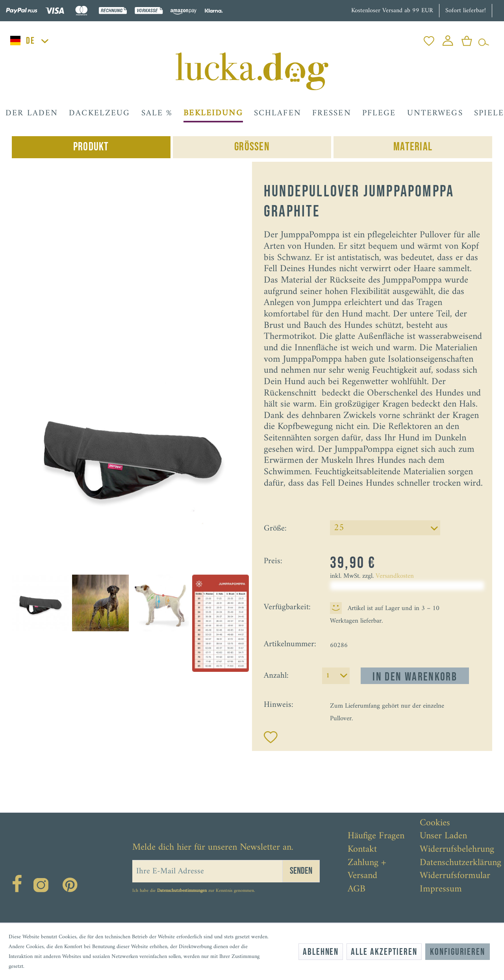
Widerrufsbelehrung (457, 850)
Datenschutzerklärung (460, 863)
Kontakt (362, 850)
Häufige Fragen (376, 836)
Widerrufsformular (455, 876)
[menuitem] (429, 39)
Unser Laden (443, 836)
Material (413, 147)
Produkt (91, 147)
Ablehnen (321, 952)
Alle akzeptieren (384, 952)
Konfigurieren (458, 952)
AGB (357, 889)
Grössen (252, 147)
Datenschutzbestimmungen (182, 891)
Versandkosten (395, 576)
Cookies (435, 823)
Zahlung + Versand (367, 870)
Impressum (441, 889)
